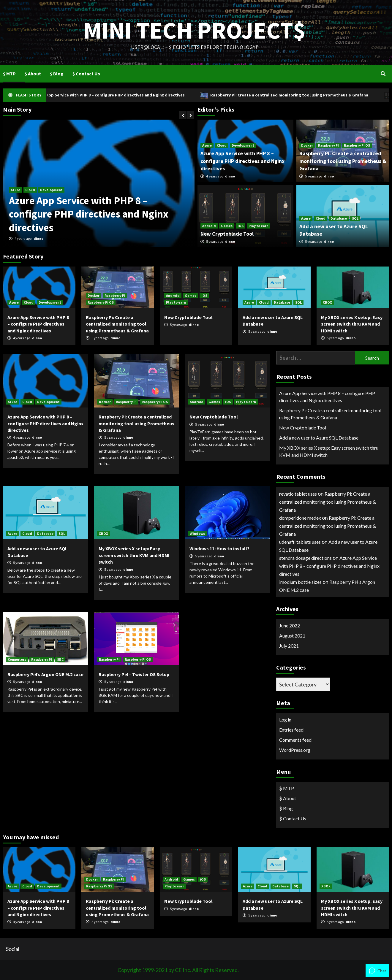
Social (13, 949)
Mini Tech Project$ (195, 28)
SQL (355, 218)
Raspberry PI (328, 145)
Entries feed (291, 730)
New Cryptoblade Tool (227, 234)
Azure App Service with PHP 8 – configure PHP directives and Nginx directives (119, 95)
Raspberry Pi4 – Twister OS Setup (134, 674)
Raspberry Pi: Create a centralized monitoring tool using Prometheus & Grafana (299, 95)
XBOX (327, 302)
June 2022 (290, 625)
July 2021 (289, 646)
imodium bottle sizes (300, 582)
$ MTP (9, 74)
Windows (197, 533)
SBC (60, 659)
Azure (15, 190)
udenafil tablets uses (300, 542)
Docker (307, 145)
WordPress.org (295, 750)
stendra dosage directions (305, 558)
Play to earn (259, 226)
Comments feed (295, 740)
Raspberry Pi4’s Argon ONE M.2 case (45, 674)
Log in (285, 720)
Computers (17, 659)
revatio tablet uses (298, 494)
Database (339, 218)
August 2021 (292, 636)
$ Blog (57, 74)
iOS (241, 226)
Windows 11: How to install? (219, 548)
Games (227, 226)
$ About (33, 74)
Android (209, 226)
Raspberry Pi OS (357, 145)
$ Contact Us (86, 74)
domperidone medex (300, 518)
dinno (38, 238)
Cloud (30, 190)
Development (51, 190)
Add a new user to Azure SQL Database (319, 438)
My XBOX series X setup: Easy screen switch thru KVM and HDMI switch (352, 324)
